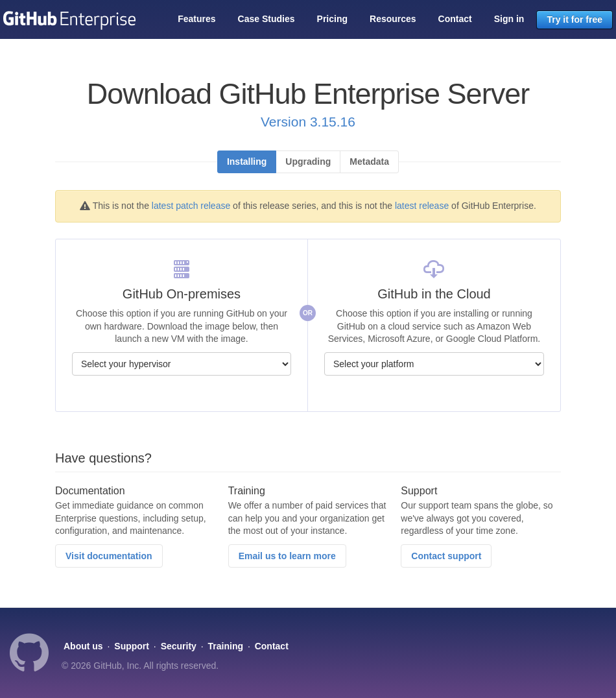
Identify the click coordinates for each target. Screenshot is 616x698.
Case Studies (267, 19)
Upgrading (308, 162)
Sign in (509, 19)
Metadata (369, 162)
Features (196, 19)
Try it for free (575, 19)
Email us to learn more (287, 556)
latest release (422, 206)
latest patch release (191, 206)
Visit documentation (109, 556)
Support (132, 646)
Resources (393, 19)
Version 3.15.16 (308, 122)
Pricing (332, 19)
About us (83, 646)
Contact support (446, 556)
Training (226, 646)
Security (179, 646)
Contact (455, 19)
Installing (247, 162)
